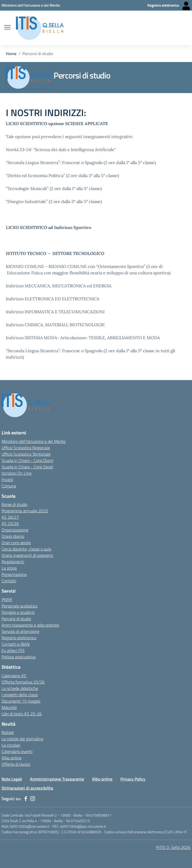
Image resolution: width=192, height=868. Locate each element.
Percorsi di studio (16, 619)
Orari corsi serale (16, 543)
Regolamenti (13, 562)
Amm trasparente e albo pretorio (30, 625)
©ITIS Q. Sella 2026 (173, 847)
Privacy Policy (133, 779)
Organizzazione (15, 530)
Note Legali (12, 779)
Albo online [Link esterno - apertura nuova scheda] (12, 758)
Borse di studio (14, 504)
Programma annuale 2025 (25, 511)
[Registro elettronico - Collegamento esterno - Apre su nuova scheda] (169, 5)
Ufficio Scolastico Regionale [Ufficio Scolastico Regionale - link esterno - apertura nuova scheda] (26, 448)
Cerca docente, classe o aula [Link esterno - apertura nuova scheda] (26, 549)
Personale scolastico (19, 606)
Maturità (9, 707)
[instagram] (33, 799)
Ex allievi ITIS (13, 650)
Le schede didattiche (20, 688)
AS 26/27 (10, 517)
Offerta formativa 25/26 (23, 682)
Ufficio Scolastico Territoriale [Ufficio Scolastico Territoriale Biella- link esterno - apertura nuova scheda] (26, 454)
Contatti (9, 581)
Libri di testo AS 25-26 (22, 714)
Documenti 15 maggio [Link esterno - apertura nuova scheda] (21, 701)
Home (11, 54)
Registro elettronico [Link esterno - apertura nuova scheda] (19, 638)
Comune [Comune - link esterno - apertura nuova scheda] (9, 486)
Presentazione (14, 574)
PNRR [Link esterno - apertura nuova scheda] (7, 600)
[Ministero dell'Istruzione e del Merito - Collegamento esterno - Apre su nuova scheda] (31, 5)
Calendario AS (14, 676)
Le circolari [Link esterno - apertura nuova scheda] (11, 745)
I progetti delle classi (20, 695)
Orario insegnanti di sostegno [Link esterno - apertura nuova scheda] (27, 555)
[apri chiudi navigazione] (7, 28)
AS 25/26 (10, 523)
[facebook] (26, 799)
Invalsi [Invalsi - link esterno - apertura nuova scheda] (7, 479)
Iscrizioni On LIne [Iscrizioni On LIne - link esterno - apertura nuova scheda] (17, 473)
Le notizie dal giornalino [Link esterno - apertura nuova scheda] (22, 739)
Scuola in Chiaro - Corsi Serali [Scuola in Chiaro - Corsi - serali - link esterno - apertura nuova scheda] (27, 467)
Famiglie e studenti (18, 612)
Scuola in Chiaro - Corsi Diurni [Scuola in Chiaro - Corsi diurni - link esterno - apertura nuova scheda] (27, 460)
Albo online (102, 779)
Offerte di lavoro (16, 764)
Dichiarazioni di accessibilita (27, 788)
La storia (9, 568)
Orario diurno (13, 536)
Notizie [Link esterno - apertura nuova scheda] (8, 732)
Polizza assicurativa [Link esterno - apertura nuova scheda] (19, 657)
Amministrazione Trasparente (57, 779)
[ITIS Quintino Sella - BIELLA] (40, 28)
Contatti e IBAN (16, 644)
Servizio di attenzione (20, 631)
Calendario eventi (17, 751)
